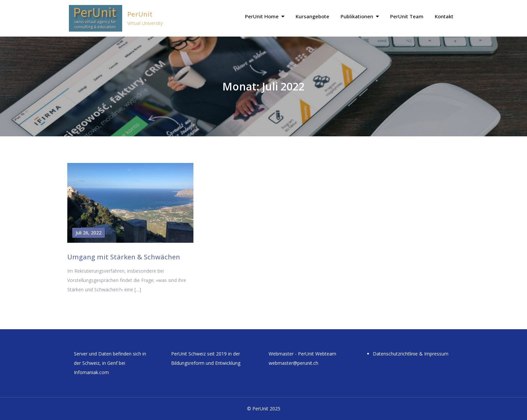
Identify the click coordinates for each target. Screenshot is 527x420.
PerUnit (140, 14)
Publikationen (357, 16)
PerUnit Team (407, 16)
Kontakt (444, 16)
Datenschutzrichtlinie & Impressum (411, 354)
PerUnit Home (262, 16)
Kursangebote (312, 16)
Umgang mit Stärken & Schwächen (124, 257)
